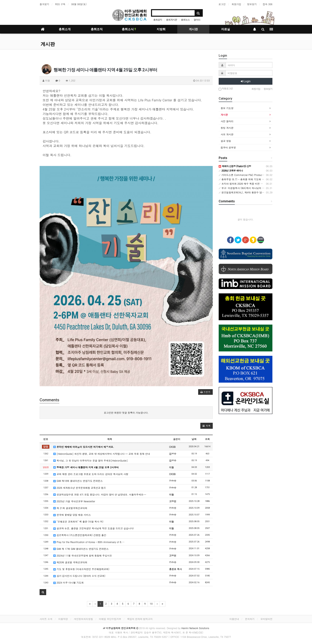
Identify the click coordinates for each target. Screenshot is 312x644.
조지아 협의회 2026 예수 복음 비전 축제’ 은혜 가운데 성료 (252, 184)
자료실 (226, 29)
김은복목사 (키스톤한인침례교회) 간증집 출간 (80, 535)
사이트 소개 (46, 619)
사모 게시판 (227, 134)
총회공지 (158, 20)
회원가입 (236, 4)
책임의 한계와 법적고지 (140, 619)
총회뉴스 (185, 20)
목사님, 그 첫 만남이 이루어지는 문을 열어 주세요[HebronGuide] (90, 460)
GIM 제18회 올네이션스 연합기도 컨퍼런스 (78, 481)
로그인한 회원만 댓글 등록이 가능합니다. (126, 413)
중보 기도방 (227, 108)
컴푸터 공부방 (228, 147)
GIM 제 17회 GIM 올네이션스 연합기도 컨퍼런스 (81, 549)
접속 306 (268, 4)
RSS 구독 (60, 4)
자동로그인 (226, 89)
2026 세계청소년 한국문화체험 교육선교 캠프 (80, 488)
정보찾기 (252, 4)
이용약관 (63, 619)
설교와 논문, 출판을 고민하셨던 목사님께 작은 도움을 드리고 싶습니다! (94, 528)
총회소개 (65, 29)
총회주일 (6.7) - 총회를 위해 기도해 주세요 (244, 179)
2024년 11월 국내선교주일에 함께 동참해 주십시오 (83, 555)
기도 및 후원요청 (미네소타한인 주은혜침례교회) (81, 569)
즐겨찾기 (44, 4)
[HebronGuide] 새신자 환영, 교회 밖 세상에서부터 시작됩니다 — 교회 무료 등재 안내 (102, 454)
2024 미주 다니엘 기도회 (68, 582)
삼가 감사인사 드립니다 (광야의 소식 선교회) (79, 576)
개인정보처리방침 (83, 619)
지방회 (161, 29)
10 (151, 604)
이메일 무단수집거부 (110, 619)
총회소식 (129, 29)
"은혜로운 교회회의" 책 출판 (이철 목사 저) (78, 521)
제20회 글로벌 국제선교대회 (70, 562)
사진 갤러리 (227, 121)
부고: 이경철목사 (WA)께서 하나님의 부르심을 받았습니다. (252, 188)
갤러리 (197, 20)
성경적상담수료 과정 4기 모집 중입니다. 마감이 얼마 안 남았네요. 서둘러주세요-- (100, 494)
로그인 (222, 4)
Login (246, 81)
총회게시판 (171, 20)
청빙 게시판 (227, 128)
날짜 (194, 439)
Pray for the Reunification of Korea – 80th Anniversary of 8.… (89, 542)
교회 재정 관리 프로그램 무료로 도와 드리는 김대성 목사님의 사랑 (91, 474)
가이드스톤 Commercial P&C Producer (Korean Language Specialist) (258, 175)
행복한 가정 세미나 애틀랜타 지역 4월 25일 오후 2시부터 (86, 467)
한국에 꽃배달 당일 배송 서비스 (72, 515)
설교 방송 (226, 141)
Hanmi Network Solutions (195, 628)
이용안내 (234, 619)
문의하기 (250, 619)
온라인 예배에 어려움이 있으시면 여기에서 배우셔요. (84, 447)
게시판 (193, 29)
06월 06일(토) (79, 4)
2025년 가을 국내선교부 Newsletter (74, 501)
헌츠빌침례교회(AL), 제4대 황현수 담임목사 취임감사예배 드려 (254, 192)
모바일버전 (266, 619)
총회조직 (97, 29)
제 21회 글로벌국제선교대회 (70, 508)
